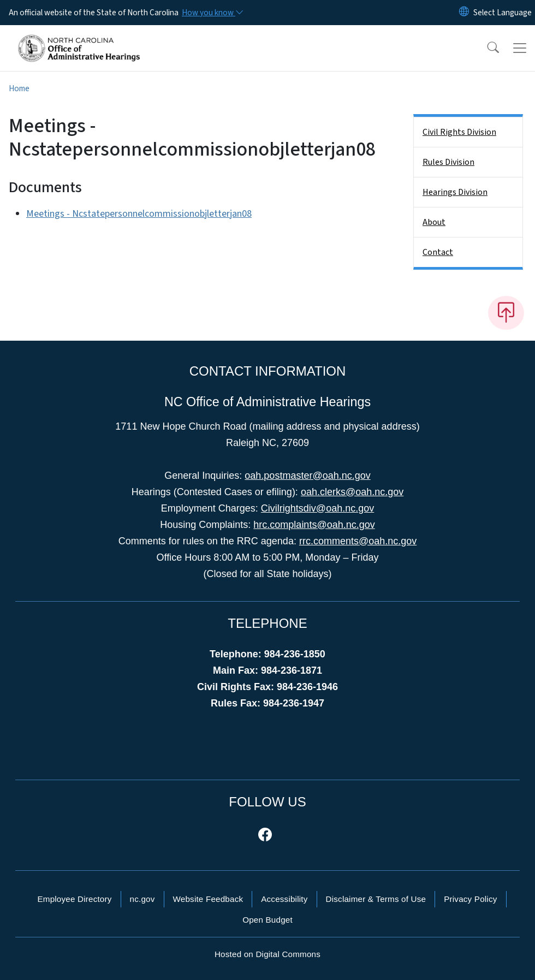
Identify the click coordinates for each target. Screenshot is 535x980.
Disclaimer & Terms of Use (376, 899)
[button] (486, 48)
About (434, 222)
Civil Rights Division (459, 132)
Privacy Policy (470, 899)
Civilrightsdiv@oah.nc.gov (317, 508)
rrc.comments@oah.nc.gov (358, 541)
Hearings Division (455, 192)
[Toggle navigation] (520, 48)
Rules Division (448, 162)
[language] (503, 13)
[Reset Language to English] (464, 13)
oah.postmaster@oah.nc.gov (307, 476)
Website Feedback (208, 899)
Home (19, 88)
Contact (438, 252)
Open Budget (267, 920)
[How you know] (212, 13)
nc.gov (142, 899)
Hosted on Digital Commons (267, 954)
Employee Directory (74, 899)
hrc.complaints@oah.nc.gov (314, 525)
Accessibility (284, 899)
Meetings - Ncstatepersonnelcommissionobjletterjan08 (139, 214)
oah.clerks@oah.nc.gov (352, 492)
